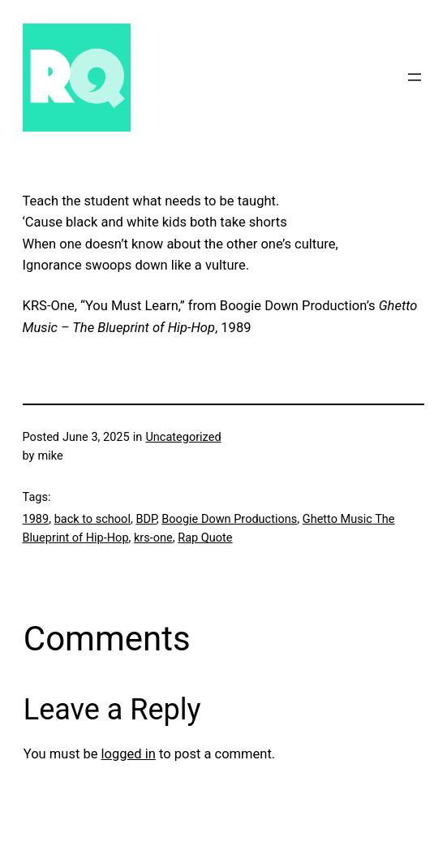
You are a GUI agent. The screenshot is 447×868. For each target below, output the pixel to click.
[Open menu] (415, 77)
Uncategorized (183, 437)
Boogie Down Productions (229, 519)
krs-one (153, 538)
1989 (36, 519)
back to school (92, 519)
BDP (146, 519)
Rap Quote (205, 538)
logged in (129, 754)
